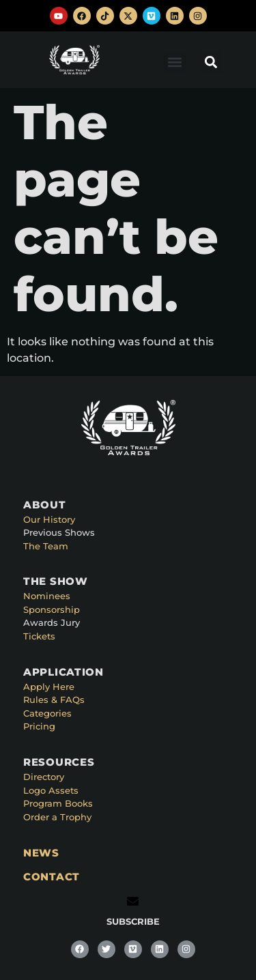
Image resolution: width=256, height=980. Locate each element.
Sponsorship (52, 609)
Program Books (58, 803)
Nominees (47, 596)
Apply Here (49, 687)
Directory (44, 777)
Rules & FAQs (54, 700)
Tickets (39, 636)
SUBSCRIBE (133, 921)
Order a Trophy (57, 817)
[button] (174, 62)
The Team (46, 546)
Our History (49, 519)
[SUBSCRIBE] (133, 901)
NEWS (41, 853)
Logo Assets (51, 790)
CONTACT (52, 877)
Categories (47, 713)
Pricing (39, 726)
